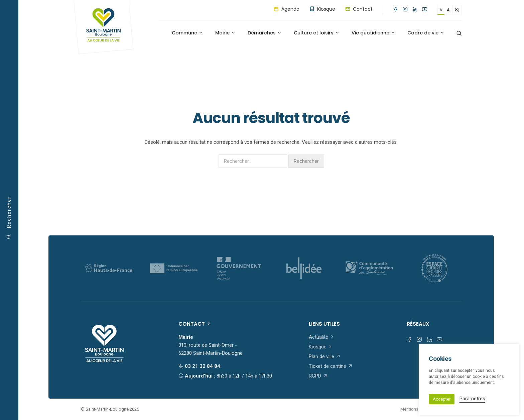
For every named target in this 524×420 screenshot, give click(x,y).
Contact (359, 9)
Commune (187, 33)
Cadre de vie (426, 33)
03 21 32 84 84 (199, 366)
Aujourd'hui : (225, 376)
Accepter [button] (442, 399)
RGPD (318, 376)
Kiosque (322, 9)
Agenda (287, 9)
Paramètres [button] (472, 399)
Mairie (225, 33)
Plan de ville (325, 356)
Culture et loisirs (317, 33)
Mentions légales (417, 409)
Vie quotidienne (373, 33)
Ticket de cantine (331, 366)
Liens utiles (324, 324)
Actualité (322, 337)
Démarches (265, 33)
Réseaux (418, 324)
